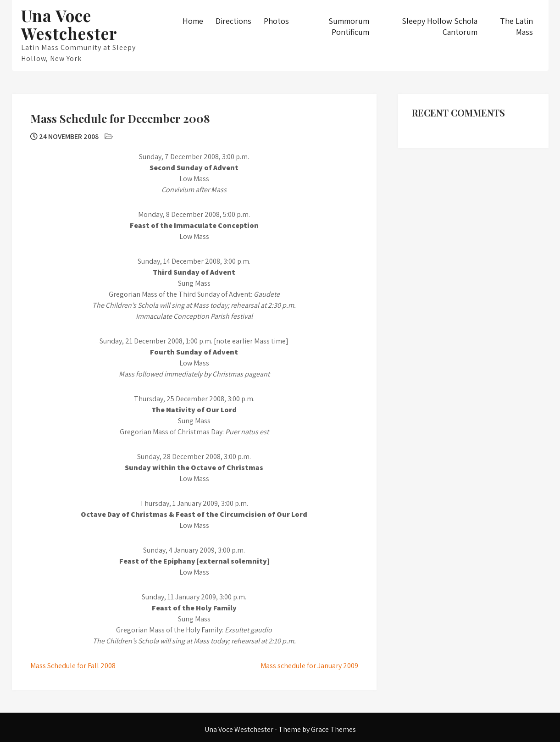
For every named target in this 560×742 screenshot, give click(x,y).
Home (193, 21)
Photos (276, 21)
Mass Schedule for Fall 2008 (73, 666)
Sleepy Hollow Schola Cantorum (440, 26)
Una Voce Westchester (69, 24)
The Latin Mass (516, 26)
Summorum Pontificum (349, 26)
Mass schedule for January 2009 (309, 666)
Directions (233, 21)
